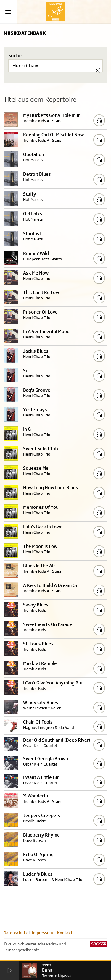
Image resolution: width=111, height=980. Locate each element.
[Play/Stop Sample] (99, 120)
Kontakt (65, 933)
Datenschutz (16, 933)
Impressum (42, 933)
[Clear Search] (98, 70)
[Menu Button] (8, 12)
